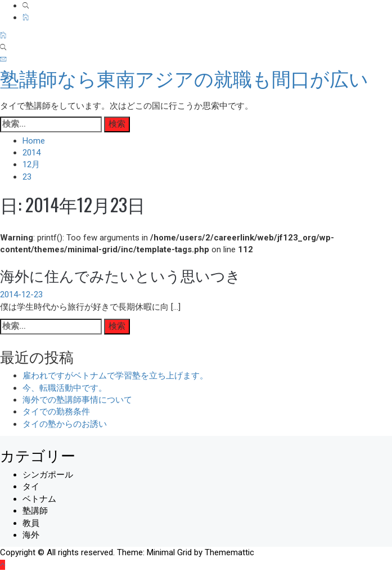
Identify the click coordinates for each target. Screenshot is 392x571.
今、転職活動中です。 (65, 388)
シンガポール (48, 475)
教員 (31, 523)
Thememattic (229, 552)
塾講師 (35, 511)
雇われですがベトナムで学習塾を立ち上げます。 (115, 376)
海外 (31, 535)
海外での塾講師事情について (77, 400)
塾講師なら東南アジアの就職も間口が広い (184, 79)
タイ (31, 487)
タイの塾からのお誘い (65, 424)
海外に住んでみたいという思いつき (120, 275)
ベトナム (39, 499)
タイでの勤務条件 (56, 412)
